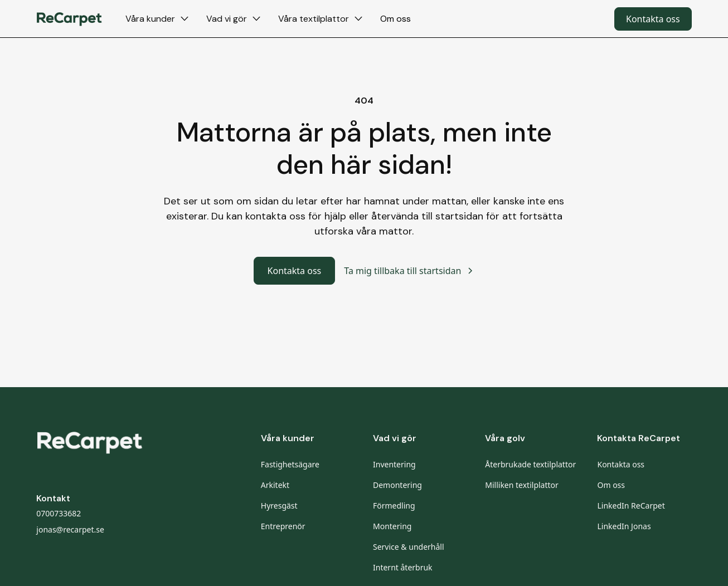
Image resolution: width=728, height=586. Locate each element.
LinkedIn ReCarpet (631, 506)
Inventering (394, 464)
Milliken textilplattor (522, 485)
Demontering (397, 485)
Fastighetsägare (290, 464)
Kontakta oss (653, 19)
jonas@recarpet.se (70, 529)
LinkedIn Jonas (624, 526)
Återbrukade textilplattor (530, 464)
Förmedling (394, 506)
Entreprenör (283, 526)
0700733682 (59, 513)
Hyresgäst (279, 506)
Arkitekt (275, 485)
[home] (70, 18)
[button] (157, 19)
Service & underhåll (409, 547)
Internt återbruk (403, 567)
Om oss (395, 19)
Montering (392, 526)
